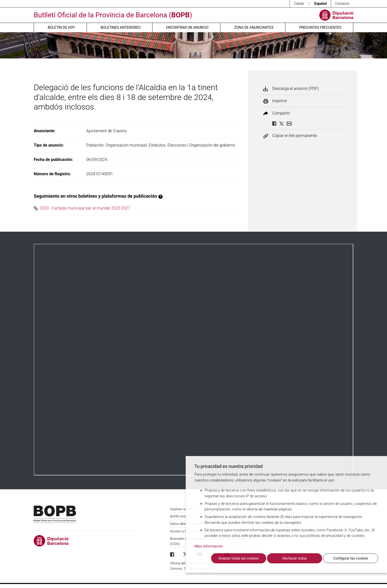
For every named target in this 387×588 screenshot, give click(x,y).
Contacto (342, 4)
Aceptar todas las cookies (239, 558)
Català (299, 4)
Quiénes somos (182, 509)
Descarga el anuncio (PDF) (296, 89)
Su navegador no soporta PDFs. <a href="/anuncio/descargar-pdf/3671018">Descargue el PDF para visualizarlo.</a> (193, 360)
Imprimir (280, 101)
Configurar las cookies (351, 558)
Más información (209, 546)
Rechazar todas (295, 558)
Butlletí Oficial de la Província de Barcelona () (113, 15)
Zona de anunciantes (254, 27)
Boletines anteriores (121, 27)
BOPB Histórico (182, 516)
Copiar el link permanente (295, 136)
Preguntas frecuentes (320, 27)
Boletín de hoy (61, 27)
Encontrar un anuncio (187, 27)
